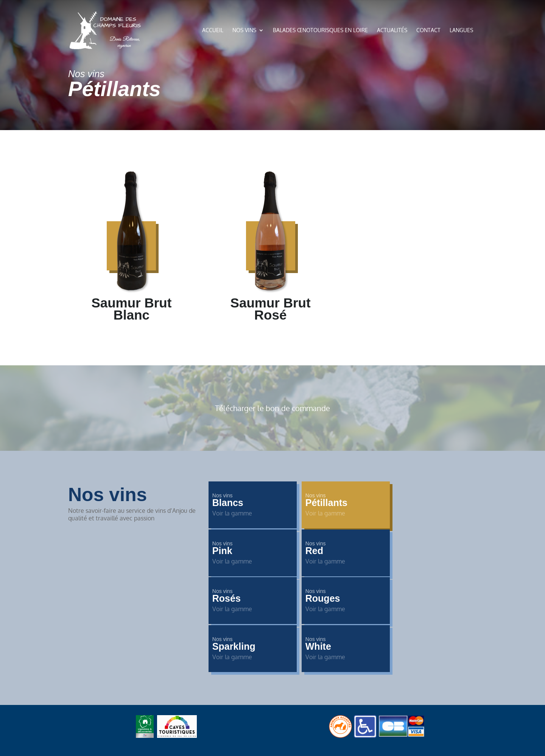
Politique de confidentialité (273, 673)
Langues (461, 30)
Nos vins (244, 30)
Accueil (213, 30)
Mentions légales (337, 673)
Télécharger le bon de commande (272, 408)
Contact (428, 30)
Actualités (392, 30)
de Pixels (285, 714)
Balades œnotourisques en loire (320, 30)
